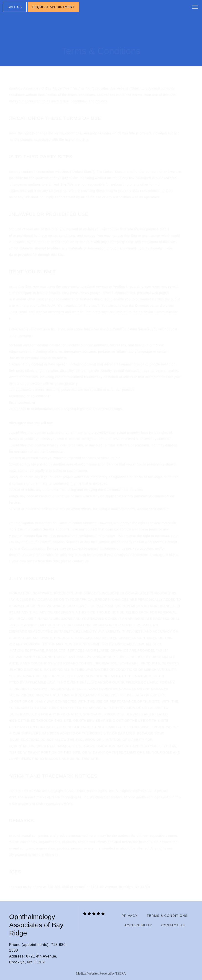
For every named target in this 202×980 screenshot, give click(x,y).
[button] (195, 7)
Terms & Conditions (167, 916)
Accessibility (138, 925)
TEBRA (121, 974)
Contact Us (173, 925)
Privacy (130, 916)
